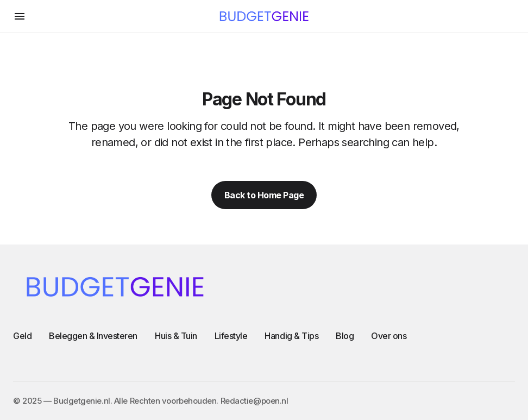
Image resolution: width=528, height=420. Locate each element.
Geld (22, 336)
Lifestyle (231, 336)
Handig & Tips (291, 336)
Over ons (389, 336)
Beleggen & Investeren (93, 336)
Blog (345, 336)
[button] (20, 16)
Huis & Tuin (176, 336)
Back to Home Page (264, 195)
